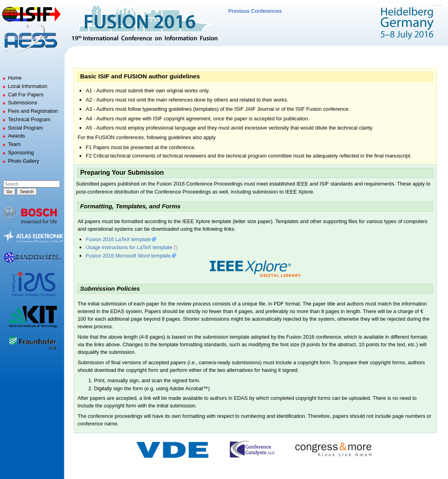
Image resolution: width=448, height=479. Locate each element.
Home (15, 78)
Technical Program (29, 119)
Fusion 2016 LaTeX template (118, 239)
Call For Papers (26, 95)
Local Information (28, 86)
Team (14, 144)
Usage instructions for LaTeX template (129, 247)
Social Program (25, 128)
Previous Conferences (255, 11)
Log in (437, 5)
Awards (16, 136)
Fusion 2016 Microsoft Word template (128, 256)
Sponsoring (21, 153)
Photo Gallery (24, 161)
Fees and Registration (33, 111)
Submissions (23, 103)
